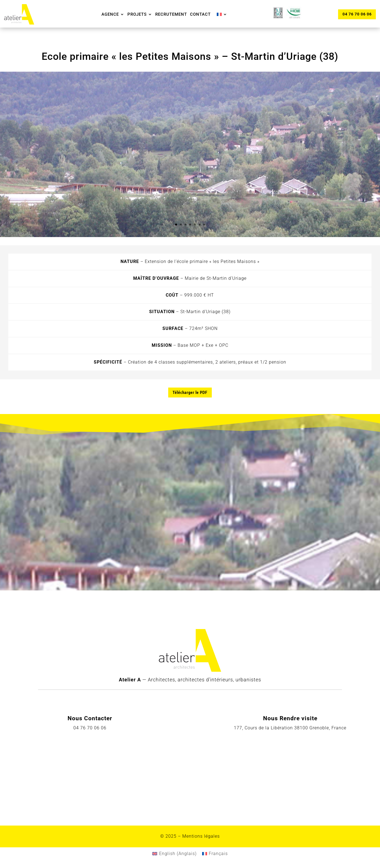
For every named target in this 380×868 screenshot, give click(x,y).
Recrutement (171, 14)
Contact (200, 14)
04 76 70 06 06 (357, 14)
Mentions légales (201, 836)
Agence (110, 14)
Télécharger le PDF (190, 392)
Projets (137, 14)
